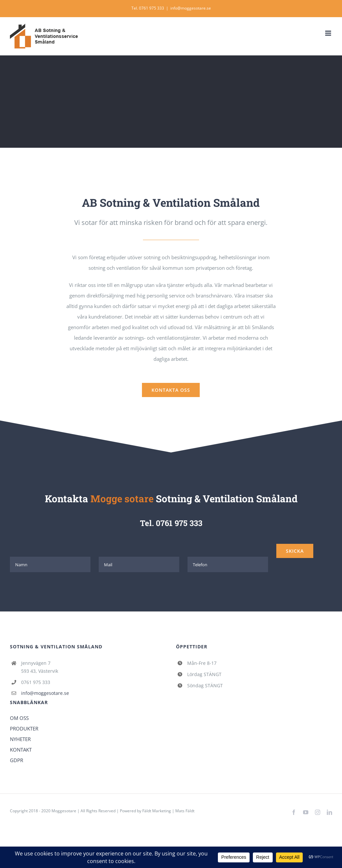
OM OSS (19, 718)
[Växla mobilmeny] (329, 33)
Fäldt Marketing (157, 811)
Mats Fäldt (185, 811)
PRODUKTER (24, 728)
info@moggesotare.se (191, 8)
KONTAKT (21, 750)
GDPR (17, 760)
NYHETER (20, 739)
